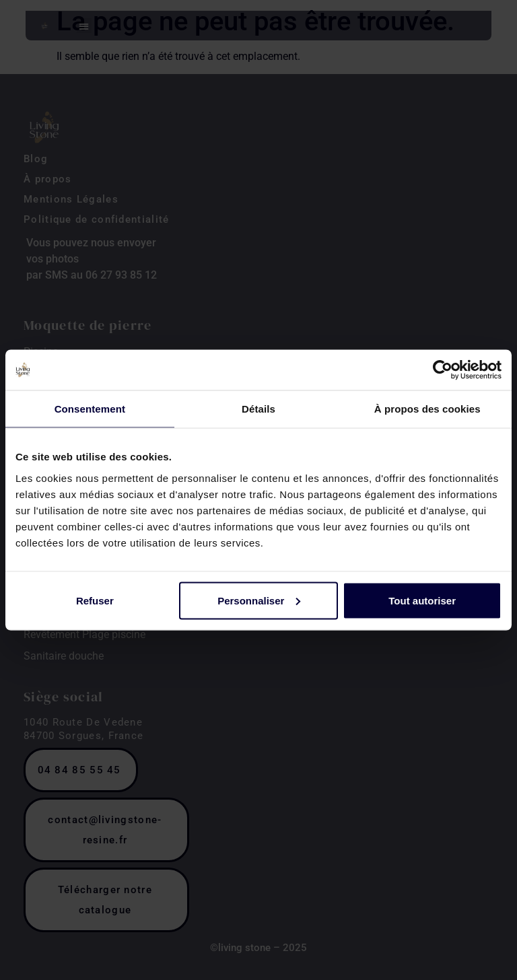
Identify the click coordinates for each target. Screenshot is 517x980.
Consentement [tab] (90, 409)
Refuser (95, 600)
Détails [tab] (258, 409)
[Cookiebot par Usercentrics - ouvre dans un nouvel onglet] (443, 370)
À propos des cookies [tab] (427, 409)
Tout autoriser (422, 600)
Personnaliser (259, 600)
